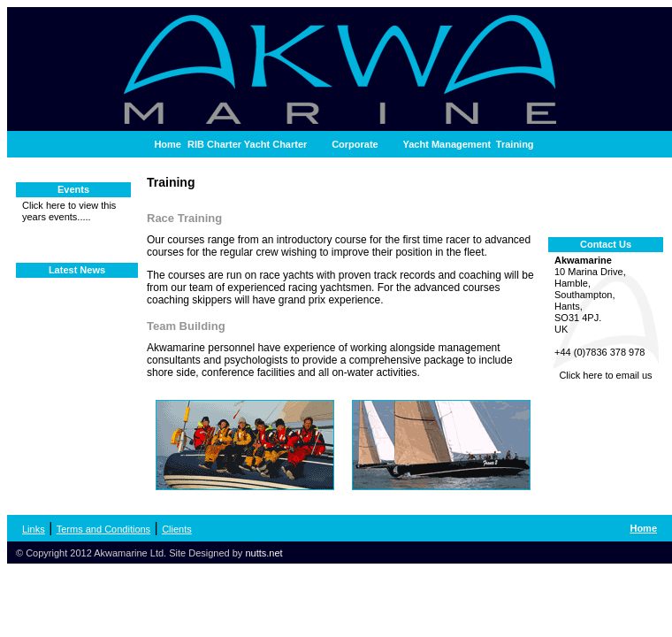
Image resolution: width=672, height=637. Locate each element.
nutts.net (263, 553)
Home (168, 144)
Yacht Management (447, 144)
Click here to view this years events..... (69, 211)
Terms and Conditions (103, 529)
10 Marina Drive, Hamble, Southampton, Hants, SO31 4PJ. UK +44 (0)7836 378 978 (606, 318)
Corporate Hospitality (355, 148)
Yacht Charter (276, 144)
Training (515, 144)
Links (34, 529)
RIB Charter (214, 144)
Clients (177, 529)
